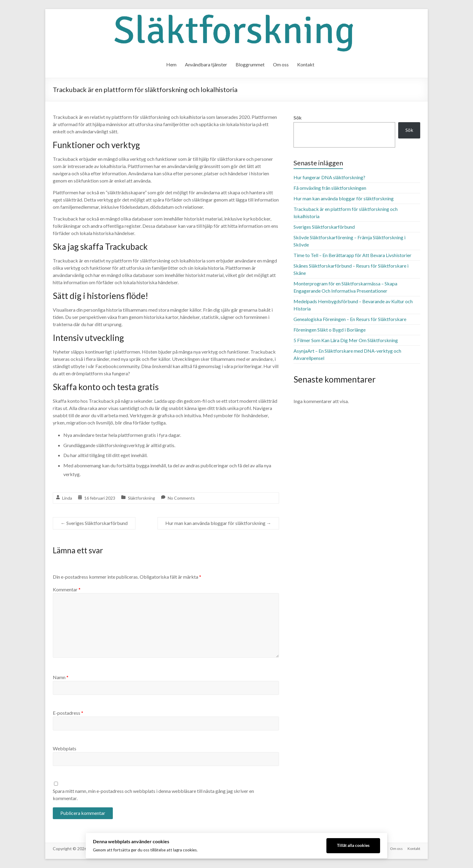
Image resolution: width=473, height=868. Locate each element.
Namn (61, 677)
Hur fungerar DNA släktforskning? (329, 177)
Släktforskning (141, 498)
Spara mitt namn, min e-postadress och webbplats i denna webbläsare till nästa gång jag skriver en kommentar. (153, 795)
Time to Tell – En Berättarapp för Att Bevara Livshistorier (352, 255)
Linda (67, 498)
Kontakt (306, 64)
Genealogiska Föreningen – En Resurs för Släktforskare (350, 319)
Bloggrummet (250, 64)
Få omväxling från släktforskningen (330, 188)
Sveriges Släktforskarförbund (94, 523)
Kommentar (67, 589)
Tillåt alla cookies (353, 845)
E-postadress (68, 713)
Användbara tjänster (206, 64)
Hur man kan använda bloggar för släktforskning (218, 523)
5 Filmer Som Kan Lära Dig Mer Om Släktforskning (346, 340)
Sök (298, 118)
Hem (171, 64)
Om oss (281, 64)
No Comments (181, 498)
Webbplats (65, 748)
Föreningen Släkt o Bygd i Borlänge (330, 330)
